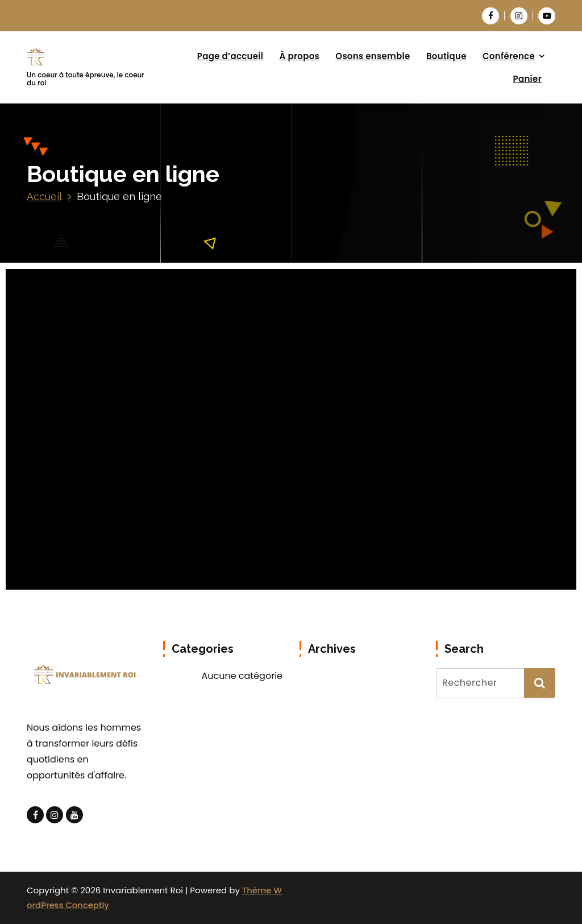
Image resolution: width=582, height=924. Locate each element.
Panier (528, 79)
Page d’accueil (230, 56)
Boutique (446, 56)
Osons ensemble (373, 56)
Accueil (44, 196)
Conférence (509, 56)
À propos (300, 56)
